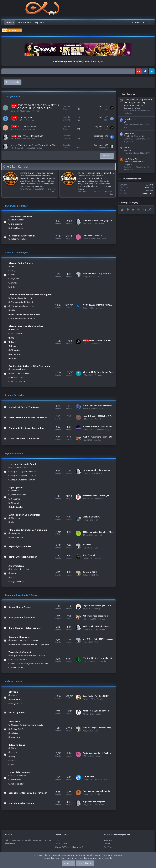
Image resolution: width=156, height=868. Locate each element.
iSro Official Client (132, 159)
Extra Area (14, 722)
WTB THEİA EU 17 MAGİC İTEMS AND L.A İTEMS (103, 305)
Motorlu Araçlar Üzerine (21, 803)
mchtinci (98, 308)
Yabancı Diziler (17, 784)
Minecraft (15, 503)
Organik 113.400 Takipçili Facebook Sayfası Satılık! (106, 605)
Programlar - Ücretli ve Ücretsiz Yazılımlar (28, 655)
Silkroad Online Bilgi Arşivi (22, 302)
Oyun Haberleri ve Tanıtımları (24, 515)
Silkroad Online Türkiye (21, 263)
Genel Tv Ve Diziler (19, 776)
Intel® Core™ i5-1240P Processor (98, 639)
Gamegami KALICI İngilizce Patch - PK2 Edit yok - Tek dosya (138, 101)
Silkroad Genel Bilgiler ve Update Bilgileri (30, 295)
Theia (14, 358)
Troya (14, 270)
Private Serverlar (15, 395)
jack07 (13, 111)
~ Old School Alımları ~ (93, 236)
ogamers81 (100, 499)
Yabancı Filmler (17, 537)
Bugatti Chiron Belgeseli (94, 802)
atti (97, 520)
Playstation (16, 518)
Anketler (15, 733)
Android (15, 573)
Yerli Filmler (16, 533)
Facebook (108, 840)
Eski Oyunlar (17, 507)
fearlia (98, 794)
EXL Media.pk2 (17, 377)
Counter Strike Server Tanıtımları (26, 428)
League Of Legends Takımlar (23, 480)
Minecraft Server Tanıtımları (24, 438)
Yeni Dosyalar (128, 94)
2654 (13, 120)
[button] (13, 23)
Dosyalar (38, 23)
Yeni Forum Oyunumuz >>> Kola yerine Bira (103, 711)
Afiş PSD (128, 148)
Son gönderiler (13, 96)
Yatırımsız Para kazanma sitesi (97, 616)
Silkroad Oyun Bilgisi (16, 252)
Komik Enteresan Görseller (23, 557)
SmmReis (97, 440)
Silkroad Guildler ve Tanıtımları (26, 314)
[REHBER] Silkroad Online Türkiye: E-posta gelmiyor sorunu (106, 173)
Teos (13, 266)
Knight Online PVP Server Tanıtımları (28, 418)
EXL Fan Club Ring (18, 729)
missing (99, 756)
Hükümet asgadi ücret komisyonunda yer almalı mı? (107, 728)
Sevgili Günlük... (17, 703)
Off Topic (13, 692)
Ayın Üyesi (15, 737)
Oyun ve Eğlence (14, 453)
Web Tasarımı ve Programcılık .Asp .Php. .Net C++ (31, 664)
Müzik (14, 748)
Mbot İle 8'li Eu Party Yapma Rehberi (100, 372)
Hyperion (15, 354)
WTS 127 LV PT (25, 117)
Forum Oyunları (17, 712)
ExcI (99, 277)
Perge (14, 275)
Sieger (98, 714)
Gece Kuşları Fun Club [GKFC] (96, 696)
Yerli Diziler (16, 780)
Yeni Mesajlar (23, 23)
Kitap (13, 756)
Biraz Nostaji (89, 555)
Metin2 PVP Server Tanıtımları (24, 407)
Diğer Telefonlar (18, 581)
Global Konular (17, 228)
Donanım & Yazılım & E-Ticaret (22, 595)
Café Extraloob (14, 681)
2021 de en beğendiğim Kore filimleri (100, 532)
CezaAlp (100, 699)
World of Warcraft (19, 495)
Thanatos (30, 120)
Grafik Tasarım (17, 668)
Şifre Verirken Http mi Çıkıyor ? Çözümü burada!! (105, 221)
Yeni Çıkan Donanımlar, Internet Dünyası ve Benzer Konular (31, 644)
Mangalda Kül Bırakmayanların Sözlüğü (27, 725)
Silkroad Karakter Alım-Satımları (26, 326)
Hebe (14, 346)
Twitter (107, 844)
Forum (9, 23)
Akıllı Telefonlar (17, 566)
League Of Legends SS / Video (23, 476)
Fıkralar (14, 695)
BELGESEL (87, 545)
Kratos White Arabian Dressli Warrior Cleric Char (33, 145)
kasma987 (100, 409)
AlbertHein (15, 139)
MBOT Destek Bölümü (20, 373)
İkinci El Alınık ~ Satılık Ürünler (25, 628)
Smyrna (14, 283)
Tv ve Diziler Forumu (19, 772)
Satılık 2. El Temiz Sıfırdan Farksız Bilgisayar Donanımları (109, 626)
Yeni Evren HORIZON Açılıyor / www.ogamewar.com (106, 496)
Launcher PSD (130, 119)
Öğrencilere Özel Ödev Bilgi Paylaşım (28, 793)
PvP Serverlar (17, 334)
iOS (13, 577)
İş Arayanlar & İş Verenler (22, 617)
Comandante (100, 375)
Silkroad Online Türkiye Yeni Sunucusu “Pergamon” (44, 173)
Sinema (14, 752)
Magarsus (104, 109)
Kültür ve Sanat (17, 745)
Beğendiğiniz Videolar (20, 546)
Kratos (35, 139)
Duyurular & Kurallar (16, 206)
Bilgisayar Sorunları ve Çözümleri (25, 640)
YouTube (108, 847)
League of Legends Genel (22, 464)
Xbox (13, 522)
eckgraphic (102, 661)
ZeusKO (98, 419)
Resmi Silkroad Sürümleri (21, 298)
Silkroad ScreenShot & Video (23, 319)
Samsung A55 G (90, 572)
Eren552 (105, 139)
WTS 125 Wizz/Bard (27, 127)
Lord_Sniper (101, 239)
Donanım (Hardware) (19, 637)
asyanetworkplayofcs (104, 430)
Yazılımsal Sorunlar (19, 660)
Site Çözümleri (17, 224)
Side (13, 287)
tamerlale (99, 535)
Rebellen (98, 558)
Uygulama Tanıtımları (20, 569)
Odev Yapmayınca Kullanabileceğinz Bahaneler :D (106, 791)
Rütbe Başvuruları (19, 239)
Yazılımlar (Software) (20, 652)
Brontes (36, 111)
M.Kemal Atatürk (18, 699)
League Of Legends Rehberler (24, 472)
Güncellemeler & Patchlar (22, 467)
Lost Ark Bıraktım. (91, 517)
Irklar (13, 310)
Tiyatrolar (15, 760)
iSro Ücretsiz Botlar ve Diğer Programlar (30, 366)
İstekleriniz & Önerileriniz (22, 236)
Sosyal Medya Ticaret (20, 607)
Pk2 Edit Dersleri (18, 382)
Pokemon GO (17, 491)
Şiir (12, 765)
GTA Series (16, 499)
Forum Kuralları (18, 220)
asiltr (13, 129)
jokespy (97, 609)
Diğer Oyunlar (16, 487)
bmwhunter (148, 193)
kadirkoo (101, 619)
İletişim (58, 840)
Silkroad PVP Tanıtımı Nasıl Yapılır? (69, 847)
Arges (14, 338)
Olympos (15, 279)
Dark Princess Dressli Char (30, 136)
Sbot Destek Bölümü (20, 369)
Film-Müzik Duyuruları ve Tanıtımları (28, 530)
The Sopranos (89, 776)
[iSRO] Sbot (129, 133)
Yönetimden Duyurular (20, 216)
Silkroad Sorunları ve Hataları (23, 306)
